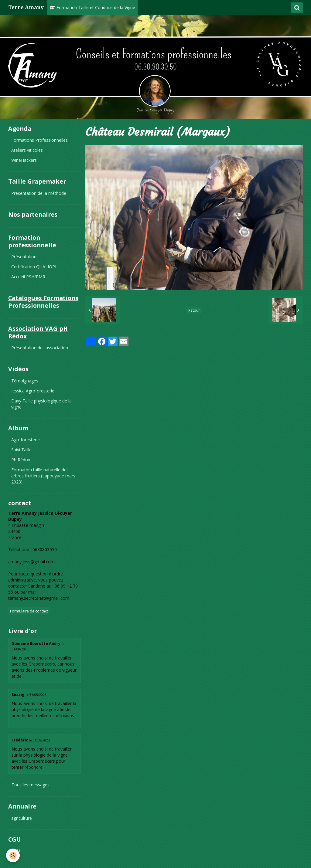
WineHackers (24, 160)
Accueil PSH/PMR (28, 277)
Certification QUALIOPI (34, 267)
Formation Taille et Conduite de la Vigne (92, 7)
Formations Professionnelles (39, 140)
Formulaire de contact (29, 611)
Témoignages (25, 381)
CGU (16, 851)
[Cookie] (13, 855)
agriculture (22, 818)
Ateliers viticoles (27, 150)
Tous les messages (31, 785)
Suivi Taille (21, 450)
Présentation (24, 257)
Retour (194, 310)
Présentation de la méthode (39, 193)
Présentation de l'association (40, 348)
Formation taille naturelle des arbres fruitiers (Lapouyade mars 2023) (43, 476)
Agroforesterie (26, 440)
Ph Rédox (21, 460)
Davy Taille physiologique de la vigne (41, 404)
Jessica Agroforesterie (33, 391)
